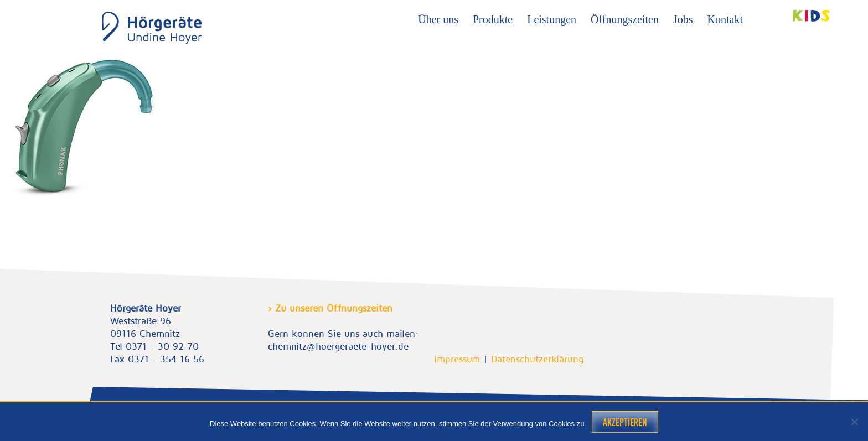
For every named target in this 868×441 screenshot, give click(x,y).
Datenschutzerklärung (537, 359)
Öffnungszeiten (625, 19)
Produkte (493, 19)
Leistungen (552, 19)
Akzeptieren (625, 422)
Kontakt (725, 19)
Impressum (457, 359)
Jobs (683, 19)
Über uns (438, 19)
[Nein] (854, 422)
